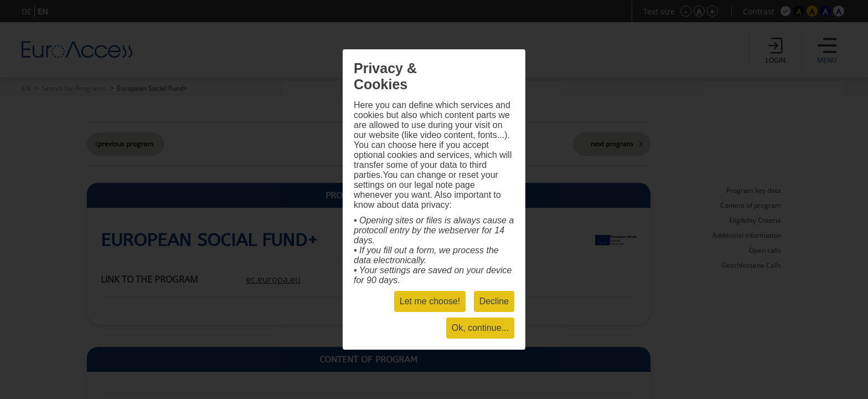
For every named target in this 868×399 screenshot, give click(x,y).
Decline (494, 301)
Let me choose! (430, 301)
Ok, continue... (480, 328)
